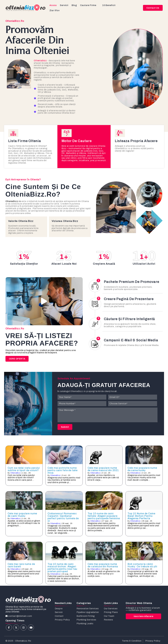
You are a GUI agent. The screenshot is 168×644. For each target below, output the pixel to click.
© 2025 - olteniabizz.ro (18, 641)
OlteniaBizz (16, 473)
